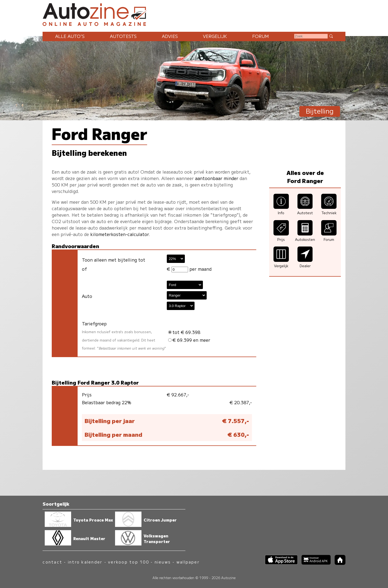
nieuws (163, 562)
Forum (261, 36)
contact (52, 562)
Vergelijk (215, 36)
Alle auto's (70, 36)
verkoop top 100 (129, 562)
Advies (170, 36)
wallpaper (188, 562)
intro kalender (85, 562)
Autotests (123, 36)
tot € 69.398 (184, 332)
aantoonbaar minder (217, 178)
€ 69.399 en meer (189, 340)
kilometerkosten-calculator (119, 234)
